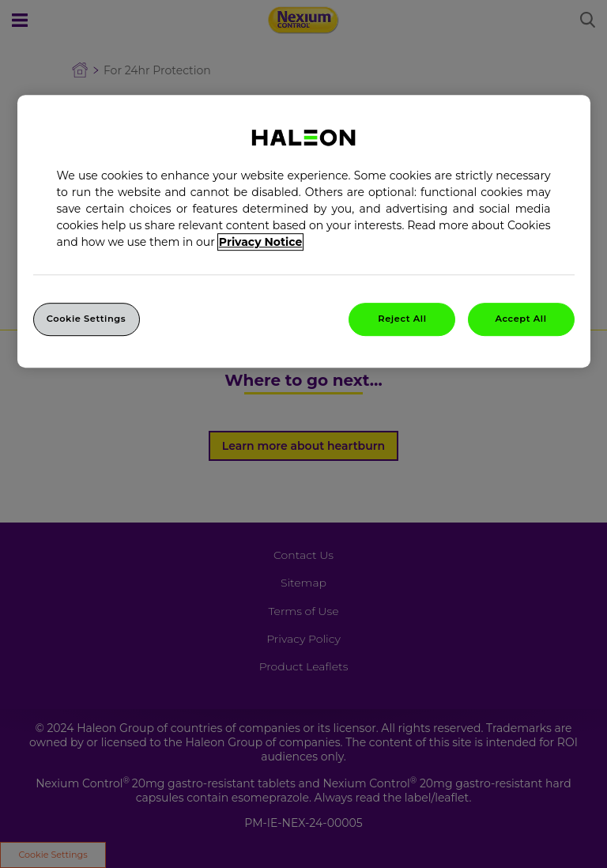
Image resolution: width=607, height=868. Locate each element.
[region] (304, 231)
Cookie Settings (86, 319)
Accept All (520, 319)
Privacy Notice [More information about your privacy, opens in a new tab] (260, 242)
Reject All (402, 319)
